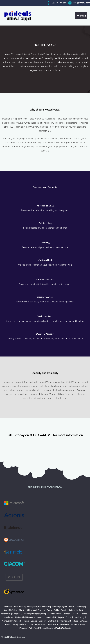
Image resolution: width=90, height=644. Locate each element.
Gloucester (25, 614)
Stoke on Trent (11, 624)
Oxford (69, 617)
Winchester (65, 624)
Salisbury (42, 621)
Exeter (82, 610)
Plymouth (6, 621)
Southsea (74, 621)
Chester (22, 610)
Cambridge (80, 607)
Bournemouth (44, 607)
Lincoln (75, 614)
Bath (16, 607)
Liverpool (84, 614)
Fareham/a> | (7, 614)
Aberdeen (8, 607)
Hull (43, 614)
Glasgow (16, 614)
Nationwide (20, 617)
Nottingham (59, 617)
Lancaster (50, 614)
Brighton (64, 607)
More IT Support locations (44, 628)
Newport (40, 617)
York (30, 628)
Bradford (55, 607)
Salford (34, 621)
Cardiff (7, 610)
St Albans (84, 621)
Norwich (49, 617)
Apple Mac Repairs (64, 628)
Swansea (33, 624)
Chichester (32, 610)
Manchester (9, 617)
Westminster (53, 624)
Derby (49, 610)
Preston (26, 621)
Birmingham (32, 607)
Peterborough (79, 617)
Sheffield (52, 621)
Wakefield (42, 624)
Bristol (72, 607)
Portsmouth (16, 621)
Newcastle (31, 617)
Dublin (57, 610)
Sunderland (23, 624)
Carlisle (14, 610)
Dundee (64, 610)
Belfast (22, 607)
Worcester (23, 628)
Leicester (67, 614)
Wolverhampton (78, 624)
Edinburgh (73, 610)
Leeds (59, 614)
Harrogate (36, 614)
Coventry (41, 610)
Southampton (63, 621)
